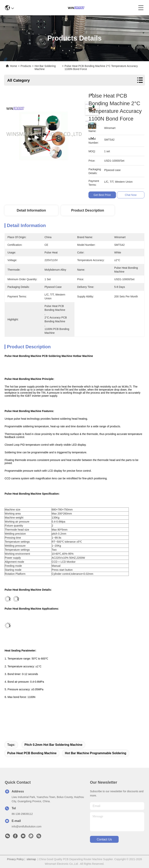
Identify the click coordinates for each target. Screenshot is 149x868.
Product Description (88, 210)
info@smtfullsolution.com (27, 826)
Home (13, 66)
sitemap (31, 859)
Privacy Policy (15, 859)
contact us (104, 839)
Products (26, 66)
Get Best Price (102, 195)
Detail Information (31, 210)
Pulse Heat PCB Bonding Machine (32, 753)
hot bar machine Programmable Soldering (96, 753)
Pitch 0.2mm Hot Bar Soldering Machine (53, 745)
